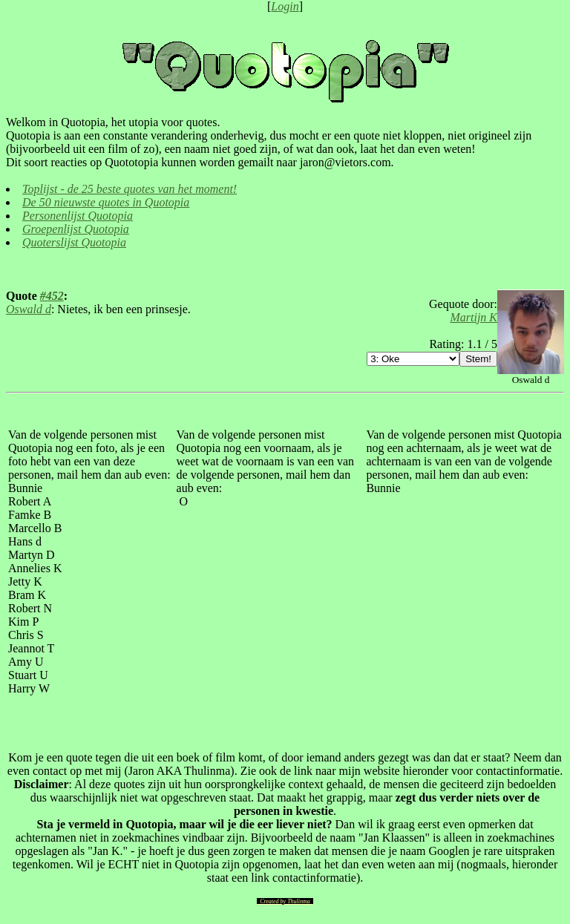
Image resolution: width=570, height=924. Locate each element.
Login (285, 6)
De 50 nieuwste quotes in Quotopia (106, 202)
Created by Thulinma (285, 901)
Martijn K (474, 317)
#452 (52, 296)
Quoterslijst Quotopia (74, 242)
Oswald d (29, 309)
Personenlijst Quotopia (78, 216)
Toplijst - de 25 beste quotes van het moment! (130, 189)
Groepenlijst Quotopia (76, 229)
